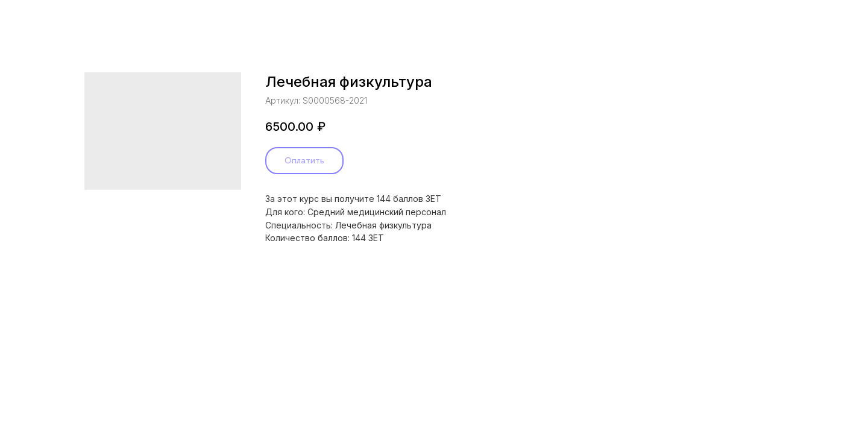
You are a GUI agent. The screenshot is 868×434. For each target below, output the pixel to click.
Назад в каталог (57, 18)
